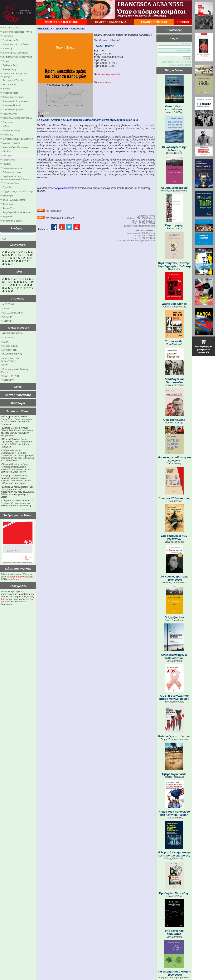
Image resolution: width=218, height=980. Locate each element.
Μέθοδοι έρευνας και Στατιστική (18, 139)
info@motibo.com (146, 226)
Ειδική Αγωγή (9, 69)
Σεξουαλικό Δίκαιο (11, 183)
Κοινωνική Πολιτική (12, 105)
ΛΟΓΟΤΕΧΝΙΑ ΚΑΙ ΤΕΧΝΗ (61, 22)
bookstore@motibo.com (143, 241)
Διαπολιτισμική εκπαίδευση (16, 44)
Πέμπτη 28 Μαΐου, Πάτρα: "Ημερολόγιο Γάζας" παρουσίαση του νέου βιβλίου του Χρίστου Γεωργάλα (17, 443)
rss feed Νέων (54, 211)
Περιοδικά (18, 299)
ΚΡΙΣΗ (6, 308)
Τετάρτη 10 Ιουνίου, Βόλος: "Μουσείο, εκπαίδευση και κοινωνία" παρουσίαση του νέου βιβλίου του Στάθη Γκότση (16, 479)
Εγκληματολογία (10, 65)
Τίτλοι (18, 272)
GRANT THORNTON (13, 333)
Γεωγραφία (8, 36)
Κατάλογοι (18, 403)
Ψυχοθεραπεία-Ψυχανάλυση (16, 212)
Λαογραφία (8, 122)
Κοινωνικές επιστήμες (13, 97)
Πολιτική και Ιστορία (12, 168)
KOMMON (8, 338)
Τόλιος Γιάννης (104, 46)
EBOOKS (183, 22)
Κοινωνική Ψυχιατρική (13, 110)
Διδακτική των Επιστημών (15, 53)
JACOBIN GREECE (12, 28)
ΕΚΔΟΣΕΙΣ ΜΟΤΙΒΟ (154, 22)
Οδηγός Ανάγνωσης (18, 395)
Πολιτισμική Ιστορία (12, 172)
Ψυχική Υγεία (9, 208)
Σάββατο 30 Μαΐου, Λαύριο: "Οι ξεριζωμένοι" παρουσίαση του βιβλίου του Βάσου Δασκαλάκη (17, 503)
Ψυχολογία (8, 217)
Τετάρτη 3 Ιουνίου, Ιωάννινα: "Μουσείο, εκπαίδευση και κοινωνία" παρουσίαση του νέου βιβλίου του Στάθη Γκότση (16, 468)
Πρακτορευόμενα (18, 328)
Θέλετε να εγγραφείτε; (181, 65)
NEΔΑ (6, 342)
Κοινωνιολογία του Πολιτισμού (17, 118)
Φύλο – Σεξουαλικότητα (14, 200)
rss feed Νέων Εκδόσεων (60, 218)
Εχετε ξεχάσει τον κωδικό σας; (176, 62)
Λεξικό (6, 126)
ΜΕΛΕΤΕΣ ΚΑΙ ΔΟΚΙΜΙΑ (111, 22)
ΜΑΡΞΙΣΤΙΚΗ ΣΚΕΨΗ (13, 313)
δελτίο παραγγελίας (19, 577)
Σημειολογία (8, 187)
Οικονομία (8, 155)
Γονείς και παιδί (10, 40)
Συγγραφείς (18, 245)
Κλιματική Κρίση (10, 93)
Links (18, 387)
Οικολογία (7, 151)
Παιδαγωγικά (9, 160)
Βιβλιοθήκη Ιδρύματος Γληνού (17, 32)
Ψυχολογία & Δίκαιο (12, 221)
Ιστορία (6, 89)
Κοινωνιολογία (9, 114)
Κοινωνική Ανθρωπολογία (15, 101)
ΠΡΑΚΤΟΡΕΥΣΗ (11, 376)
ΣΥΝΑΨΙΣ (7, 321)
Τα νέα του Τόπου (18, 411)
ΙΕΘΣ (5, 365)
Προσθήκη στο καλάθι (107, 74)
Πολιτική (7, 164)
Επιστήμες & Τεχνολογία (14, 80)
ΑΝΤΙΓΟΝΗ (8, 304)
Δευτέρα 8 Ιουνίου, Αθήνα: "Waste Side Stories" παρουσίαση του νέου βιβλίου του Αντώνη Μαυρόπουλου (18, 432)
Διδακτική (7, 48)
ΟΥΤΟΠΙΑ (7, 317)
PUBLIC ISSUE (10, 346)
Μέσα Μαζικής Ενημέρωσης (16, 147)
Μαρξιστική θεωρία (12, 130)
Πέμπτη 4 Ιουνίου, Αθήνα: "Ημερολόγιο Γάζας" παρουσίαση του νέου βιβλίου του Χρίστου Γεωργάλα (17, 420)
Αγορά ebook (103, 83)
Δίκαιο (6, 61)
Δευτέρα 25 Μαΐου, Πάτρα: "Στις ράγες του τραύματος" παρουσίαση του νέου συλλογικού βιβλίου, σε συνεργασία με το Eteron (17, 492)
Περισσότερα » (28, 510)
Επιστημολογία (10, 84)
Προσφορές (174, 30)
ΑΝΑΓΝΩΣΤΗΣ (10, 350)
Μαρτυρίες (8, 135)
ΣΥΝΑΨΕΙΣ (8, 380)
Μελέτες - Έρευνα (11, 143)
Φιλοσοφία (8, 196)
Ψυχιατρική (8, 204)
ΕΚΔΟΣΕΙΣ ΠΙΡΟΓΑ (12, 354)
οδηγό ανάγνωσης (64, 188)
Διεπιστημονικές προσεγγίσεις (17, 57)
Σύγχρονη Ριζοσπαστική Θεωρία (18, 191)
